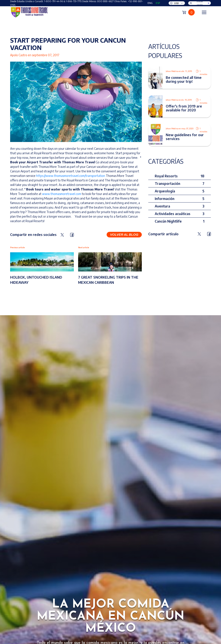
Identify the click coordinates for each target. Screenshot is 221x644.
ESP (158, 3)
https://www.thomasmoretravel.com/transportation (71, 176)
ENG (150, 3)
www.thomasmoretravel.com (62, 194)
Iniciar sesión (200, 3)
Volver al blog (124, 235)
